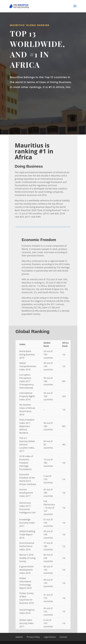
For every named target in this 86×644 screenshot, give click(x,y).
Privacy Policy (33, 637)
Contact (63, 637)
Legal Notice (50, 637)
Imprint (19, 637)
